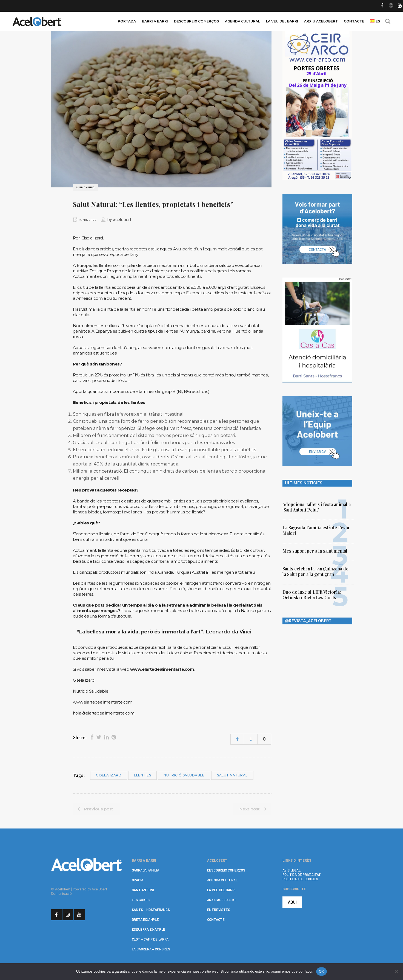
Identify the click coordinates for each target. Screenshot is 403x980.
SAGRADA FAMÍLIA (145, 870)
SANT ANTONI (143, 890)
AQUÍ (292, 902)
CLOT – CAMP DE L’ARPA (150, 939)
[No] (396, 972)
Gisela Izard (109, 775)
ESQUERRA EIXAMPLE (149, 929)
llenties (142, 775)
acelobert (122, 220)
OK (321, 971)
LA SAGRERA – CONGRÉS (151, 949)
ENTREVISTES (219, 910)
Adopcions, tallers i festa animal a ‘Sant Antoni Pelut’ (317, 507)
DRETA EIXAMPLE (145, 919)
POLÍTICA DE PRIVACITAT (302, 875)
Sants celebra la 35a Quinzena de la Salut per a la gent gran (315, 571)
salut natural (232, 775)
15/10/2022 (85, 220)
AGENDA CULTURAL (222, 880)
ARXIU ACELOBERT (222, 900)
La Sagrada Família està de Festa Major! (316, 530)
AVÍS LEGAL (291, 870)
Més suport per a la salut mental (315, 551)
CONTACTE (216, 919)
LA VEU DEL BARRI (221, 890)
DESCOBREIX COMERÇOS (226, 870)
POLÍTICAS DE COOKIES (300, 879)
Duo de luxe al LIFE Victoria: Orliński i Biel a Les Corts (312, 595)
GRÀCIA (138, 880)
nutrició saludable (184, 775)
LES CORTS (141, 900)
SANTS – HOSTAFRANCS (151, 910)
